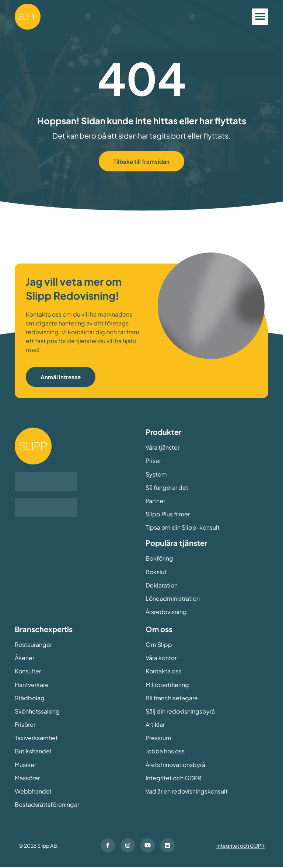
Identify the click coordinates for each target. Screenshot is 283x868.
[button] (260, 17)
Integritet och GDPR (240, 846)
